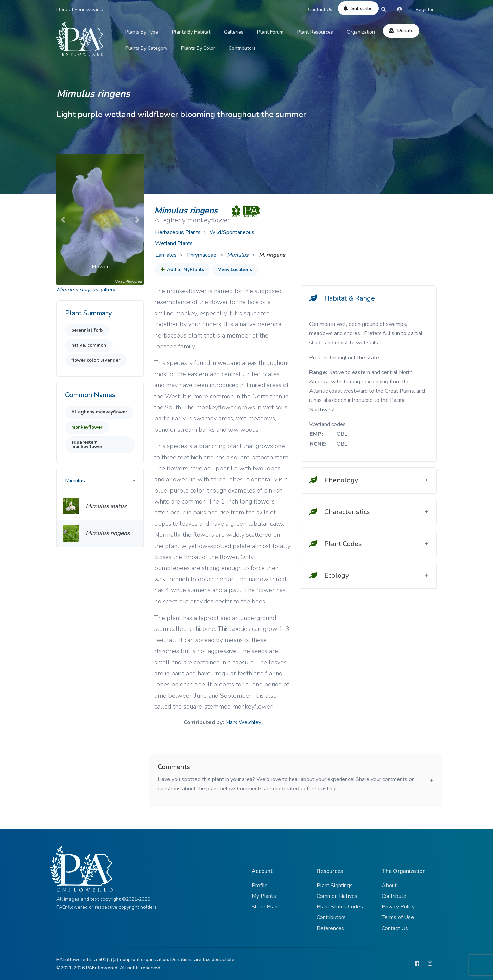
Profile (260, 886)
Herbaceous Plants (178, 232)
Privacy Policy (398, 907)
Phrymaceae (202, 255)
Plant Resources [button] (315, 32)
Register (425, 9)
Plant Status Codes (340, 907)
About (389, 886)
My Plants (264, 896)
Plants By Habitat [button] (191, 32)
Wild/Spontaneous (232, 232)
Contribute (394, 896)
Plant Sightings (335, 886)
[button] (63, 220)
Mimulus (238, 255)
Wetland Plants (174, 243)
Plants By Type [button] (142, 32)
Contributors (242, 48)
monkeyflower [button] (87, 427)
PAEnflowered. (102, 968)
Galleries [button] (234, 32)
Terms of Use (398, 917)
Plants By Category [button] (146, 48)
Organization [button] (361, 32)
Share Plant (266, 907)
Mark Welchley (243, 722)
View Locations (235, 270)
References (330, 928)
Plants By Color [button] (198, 48)
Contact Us (320, 9)
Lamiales (166, 255)
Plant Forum (270, 32)
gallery (86, 290)
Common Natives (337, 896)
